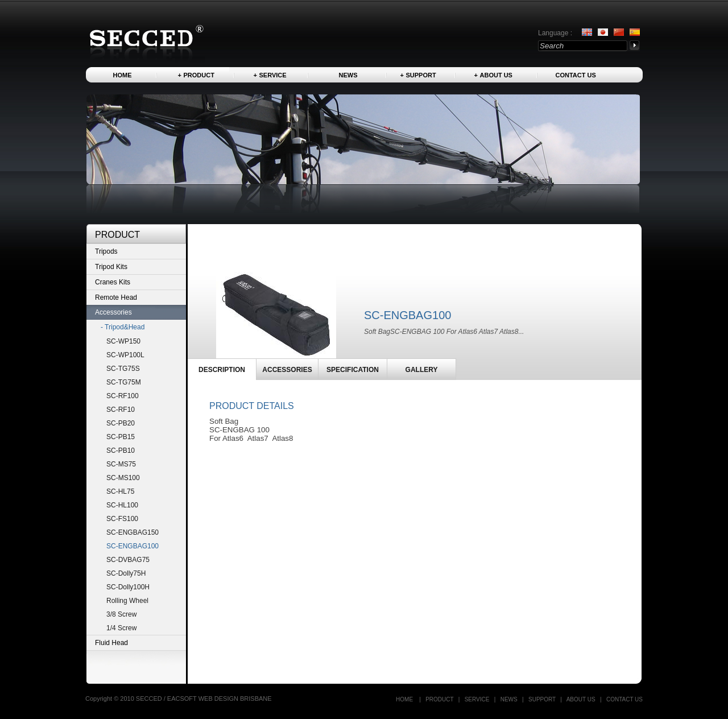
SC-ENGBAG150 (133, 532)
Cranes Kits (113, 282)
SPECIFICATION (353, 370)
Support (421, 75)
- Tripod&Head (123, 327)
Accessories (113, 312)
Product (199, 75)
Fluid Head (111, 643)
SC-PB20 (121, 423)
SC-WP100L (125, 355)
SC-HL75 (120, 491)
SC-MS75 (121, 464)
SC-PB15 (121, 437)
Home (123, 75)
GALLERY (422, 370)
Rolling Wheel (127, 601)
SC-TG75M (124, 382)
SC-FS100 (122, 519)
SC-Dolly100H (128, 587)
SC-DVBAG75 (128, 560)
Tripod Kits (111, 267)
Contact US (576, 75)
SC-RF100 (123, 396)
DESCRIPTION (222, 370)
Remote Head (116, 297)
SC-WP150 (123, 341)
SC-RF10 (121, 410)
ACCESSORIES (287, 370)
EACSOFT (183, 699)
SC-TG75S (123, 369)
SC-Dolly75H (126, 573)
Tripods (106, 251)
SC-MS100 (123, 478)
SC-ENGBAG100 (133, 546)
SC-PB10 (121, 451)
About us (496, 75)
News (348, 75)
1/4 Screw (121, 628)
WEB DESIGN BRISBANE (235, 699)
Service (273, 75)
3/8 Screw (121, 614)
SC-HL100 (122, 505)
